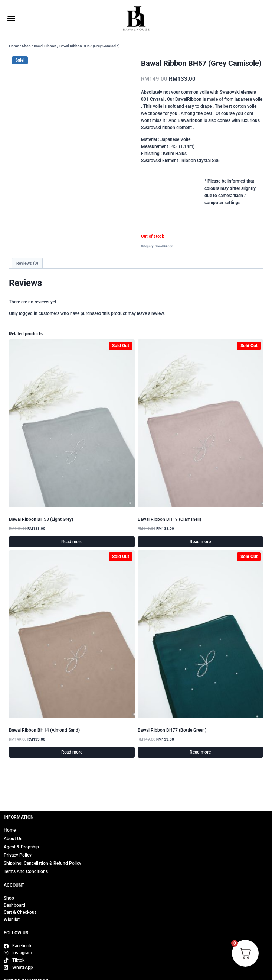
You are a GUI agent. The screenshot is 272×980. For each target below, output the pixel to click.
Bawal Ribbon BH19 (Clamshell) (169, 519)
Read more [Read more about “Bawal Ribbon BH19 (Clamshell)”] (200, 542)
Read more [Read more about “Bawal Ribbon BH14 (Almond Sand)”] (72, 752)
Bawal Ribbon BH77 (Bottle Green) (172, 730)
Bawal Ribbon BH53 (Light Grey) (41, 519)
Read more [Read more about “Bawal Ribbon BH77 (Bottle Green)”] (200, 752)
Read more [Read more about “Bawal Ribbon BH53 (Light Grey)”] (72, 542)
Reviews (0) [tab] (27, 263)
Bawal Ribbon (164, 246)
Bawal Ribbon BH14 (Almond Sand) (44, 730)
